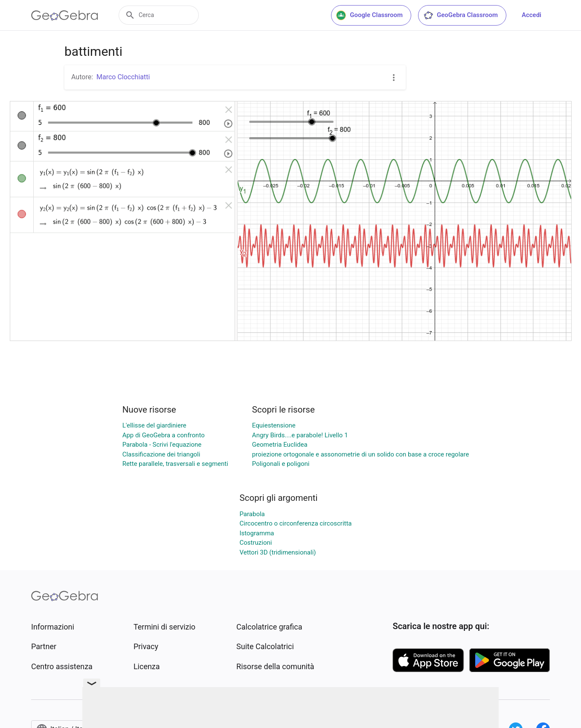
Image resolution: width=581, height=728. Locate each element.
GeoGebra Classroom (460, 15)
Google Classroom (369, 15)
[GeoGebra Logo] (65, 15)
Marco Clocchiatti (123, 77)
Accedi (532, 15)
